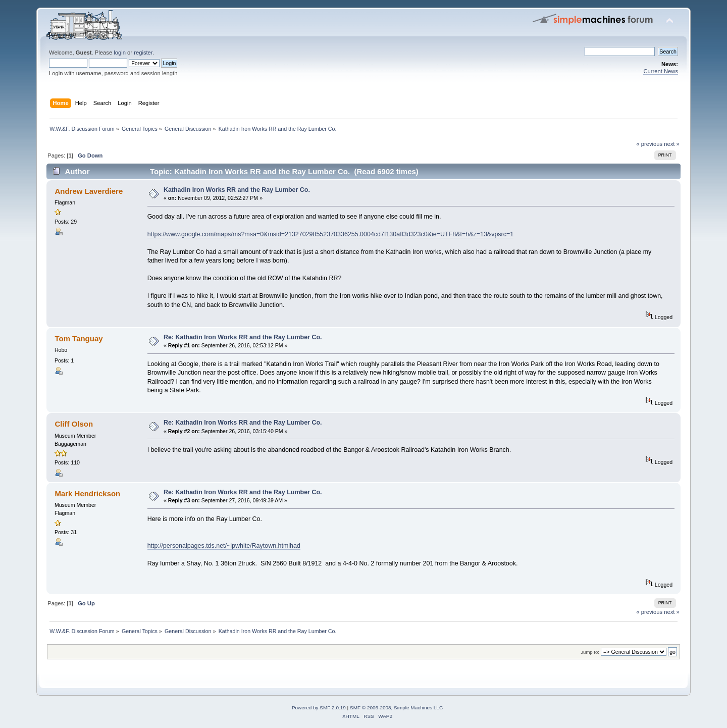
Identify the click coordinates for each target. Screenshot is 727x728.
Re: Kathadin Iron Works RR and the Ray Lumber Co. (243, 337)
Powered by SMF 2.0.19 (319, 708)
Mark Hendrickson (87, 493)
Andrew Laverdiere (89, 191)
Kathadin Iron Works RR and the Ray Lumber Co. (237, 190)
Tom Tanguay (79, 339)
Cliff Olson (74, 424)
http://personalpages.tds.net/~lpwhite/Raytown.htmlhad (224, 546)
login (120, 53)
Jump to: (590, 652)
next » (672, 144)
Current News (661, 71)
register (143, 53)
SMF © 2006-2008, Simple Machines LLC (396, 708)
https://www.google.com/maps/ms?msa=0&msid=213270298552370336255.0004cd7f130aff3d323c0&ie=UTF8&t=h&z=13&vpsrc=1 (331, 234)
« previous (649, 144)
